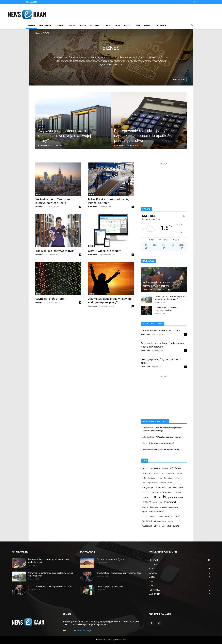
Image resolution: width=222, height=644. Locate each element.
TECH (137, 25)
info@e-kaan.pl (84, 630)
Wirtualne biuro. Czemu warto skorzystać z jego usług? (55, 201)
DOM (118, 25)
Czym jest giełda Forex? (51, 299)
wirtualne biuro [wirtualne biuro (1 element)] (160, 521)
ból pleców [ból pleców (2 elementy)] (155, 468)
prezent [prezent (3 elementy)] (147, 502)
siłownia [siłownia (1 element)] (145, 507)
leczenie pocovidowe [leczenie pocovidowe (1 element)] (150, 483)
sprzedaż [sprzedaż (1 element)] (163, 507)
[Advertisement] (103, 14)
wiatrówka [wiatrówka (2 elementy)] (147, 521)
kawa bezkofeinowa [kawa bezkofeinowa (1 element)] (167, 473)
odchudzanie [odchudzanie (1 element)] (178, 487)
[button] (193, 26)
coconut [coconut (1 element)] (165, 469)
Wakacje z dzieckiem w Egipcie (110, 559)
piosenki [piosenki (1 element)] (178, 492)
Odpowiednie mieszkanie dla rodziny (160, 331)
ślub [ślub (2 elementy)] (169, 526)
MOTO (127, 25)
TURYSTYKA (160, 25)
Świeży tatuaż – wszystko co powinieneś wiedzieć (51, 587)
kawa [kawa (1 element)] (156, 473)
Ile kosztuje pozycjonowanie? (168, 437)
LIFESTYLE (60, 25)
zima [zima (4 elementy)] (157, 526)
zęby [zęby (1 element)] (164, 526)
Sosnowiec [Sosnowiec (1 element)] (154, 507)
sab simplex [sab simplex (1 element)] (158, 502)
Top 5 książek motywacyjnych (55, 251)
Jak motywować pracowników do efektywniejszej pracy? (110, 301)
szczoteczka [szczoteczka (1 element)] (173, 507)
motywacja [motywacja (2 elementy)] (148, 487)
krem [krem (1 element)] (160, 478)
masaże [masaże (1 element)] (163, 483)
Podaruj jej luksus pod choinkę (166, 449)
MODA (72, 25)
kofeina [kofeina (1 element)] (179, 473)
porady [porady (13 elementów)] (159, 497)
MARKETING (45, 25)
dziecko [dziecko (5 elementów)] (176, 468)
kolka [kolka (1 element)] (144, 478)
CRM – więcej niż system (105, 251)
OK (125, 640)
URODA (82, 25)
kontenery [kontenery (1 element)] (152, 478)
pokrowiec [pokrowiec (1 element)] (146, 498)
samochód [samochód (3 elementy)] (170, 502)
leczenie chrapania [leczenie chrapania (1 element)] (171, 478)
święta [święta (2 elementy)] (176, 526)
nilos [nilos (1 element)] (170, 487)
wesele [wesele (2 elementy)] (178, 516)
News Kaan (43, 145)
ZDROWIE (94, 25)
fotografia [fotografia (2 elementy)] (147, 473)
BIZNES (32, 25)
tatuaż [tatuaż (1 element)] (145, 512)
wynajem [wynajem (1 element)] (171, 521)
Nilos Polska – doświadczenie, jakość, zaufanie (109, 201)
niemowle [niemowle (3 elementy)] (160, 487)
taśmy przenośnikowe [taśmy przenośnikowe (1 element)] (157, 512)
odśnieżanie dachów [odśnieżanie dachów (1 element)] (150, 492)
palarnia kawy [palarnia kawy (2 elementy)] (166, 492)
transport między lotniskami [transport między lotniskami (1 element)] (153, 516)
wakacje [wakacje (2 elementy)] (169, 516)
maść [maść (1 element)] (170, 483)
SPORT (147, 25)
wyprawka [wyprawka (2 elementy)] (147, 526)
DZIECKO (107, 25)
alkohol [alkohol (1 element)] (145, 469)
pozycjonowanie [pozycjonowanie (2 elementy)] (176, 497)
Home (38, 33)
